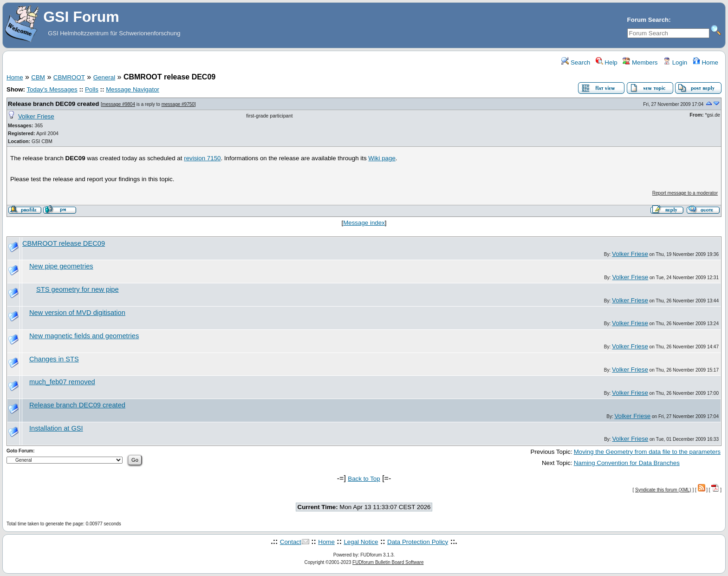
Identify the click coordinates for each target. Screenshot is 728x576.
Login (675, 62)
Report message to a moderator (685, 193)
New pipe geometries (61, 266)
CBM (38, 77)
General (104, 77)
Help (607, 62)
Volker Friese (36, 116)
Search (576, 62)
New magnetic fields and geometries (84, 336)
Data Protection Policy (418, 542)
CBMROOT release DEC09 (64, 243)
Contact (291, 542)
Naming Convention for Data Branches (627, 463)
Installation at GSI (56, 428)
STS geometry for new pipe (78, 289)
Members (640, 62)
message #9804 (119, 104)
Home (705, 62)
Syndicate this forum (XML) (663, 490)
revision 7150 (202, 158)
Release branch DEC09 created (53, 104)
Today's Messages (52, 89)
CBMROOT (69, 77)
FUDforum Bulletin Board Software (388, 562)
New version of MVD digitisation (77, 313)
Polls (92, 89)
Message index (364, 223)
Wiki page (382, 158)
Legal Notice (361, 542)
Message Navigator (133, 89)
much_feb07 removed (62, 382)
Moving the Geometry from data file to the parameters (647, 452)
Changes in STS (54, 359)
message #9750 (178, 104)
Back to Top (364, 479)
